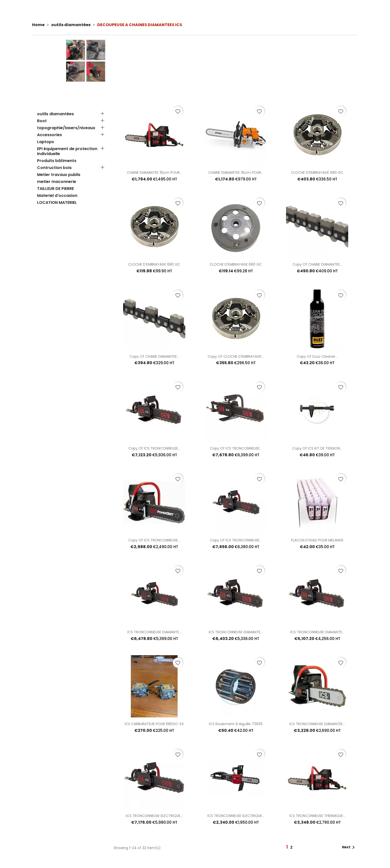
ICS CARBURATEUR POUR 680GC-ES (154, 724)
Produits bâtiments (57, 161)
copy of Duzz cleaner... (317, 356)
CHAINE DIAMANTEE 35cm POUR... (154, 173)
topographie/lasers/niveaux (66, 128)
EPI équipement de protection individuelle (67, 151)
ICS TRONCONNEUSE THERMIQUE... (317, 816)
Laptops (46, 142)
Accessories (49, 135)
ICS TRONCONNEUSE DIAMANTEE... (317, 724)
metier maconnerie (57, 182)
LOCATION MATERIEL (57, 203)
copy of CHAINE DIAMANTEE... (317, 264)
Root (42, 121)
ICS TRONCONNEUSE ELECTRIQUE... (154, 816)
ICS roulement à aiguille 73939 (236, 724)
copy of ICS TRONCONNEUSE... (154, 448)
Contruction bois (54, 168)
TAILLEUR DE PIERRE (55, 189)
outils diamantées (55, 114)
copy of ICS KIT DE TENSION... (317, 448)
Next (349, 847)
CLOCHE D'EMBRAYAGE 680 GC (317, 173)
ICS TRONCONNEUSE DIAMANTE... (154, 632)
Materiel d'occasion (57, 196)
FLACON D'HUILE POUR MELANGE (317, 540)
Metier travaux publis (59, 175)
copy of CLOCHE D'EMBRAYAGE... (236, 356)
